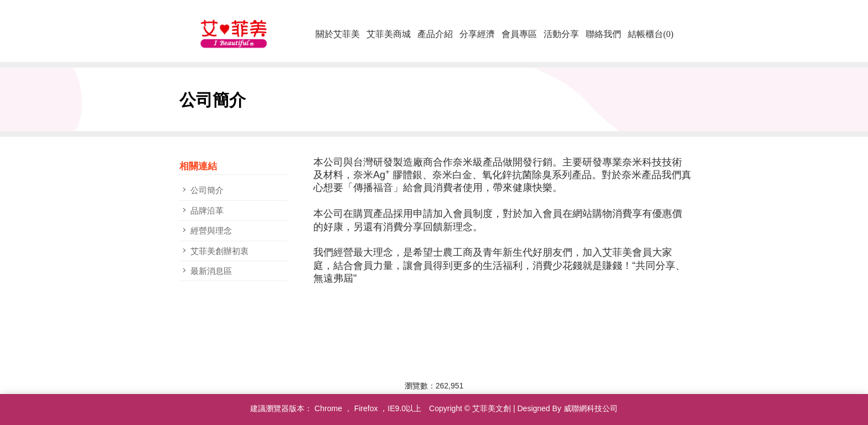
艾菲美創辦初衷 (219, 251)
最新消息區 (211, 271)
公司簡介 (207, 190)
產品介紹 (435, 34)
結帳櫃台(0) (651, 34)
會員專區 (519, 34)
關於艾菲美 (338, 34)
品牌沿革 (207, 211)
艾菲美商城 (389, 34)
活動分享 (561, 34)
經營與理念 (211, 230)
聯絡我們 (603, 34)
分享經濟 (477, 34)
